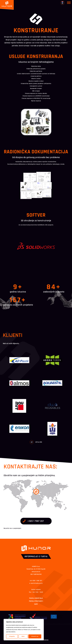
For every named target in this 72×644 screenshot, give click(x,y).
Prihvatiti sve (35, 636)
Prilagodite (12, 636)
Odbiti (23, 636)
